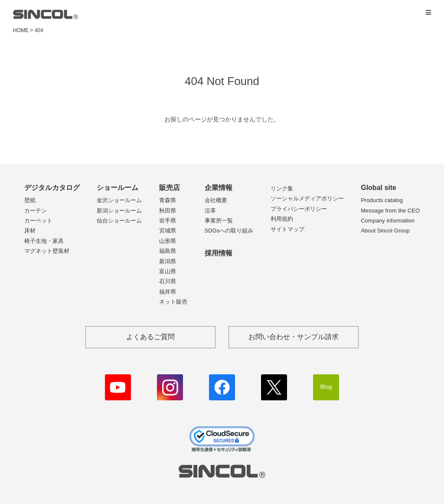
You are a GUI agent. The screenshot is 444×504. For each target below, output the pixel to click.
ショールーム (118, 188)
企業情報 (219, 188)
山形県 (168, 241)
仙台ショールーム (119, 221)
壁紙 (30, 200)
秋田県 (168, 211)
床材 (30, 231)
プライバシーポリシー (299, 209)
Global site (379, 188)
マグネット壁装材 (47, 251)
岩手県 (168, 221)
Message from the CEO (390, 211)
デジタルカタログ (52, 188)
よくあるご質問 (150, 337)
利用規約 (282, 219)
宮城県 (168, 231)
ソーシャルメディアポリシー (307, 198)
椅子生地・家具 (44, 241)
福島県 (168, 251)
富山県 (168, 271)
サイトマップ (287, 229)
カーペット (38, 221)
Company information (388, 221)
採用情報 (219, 253)
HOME (21, 30)
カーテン (36, 211)
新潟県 (168, 261)
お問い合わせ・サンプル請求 (294, 337)
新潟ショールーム (119, 211)
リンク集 (282, 188)
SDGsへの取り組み (229, 231)
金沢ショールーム (119, 200)
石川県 (168, 281)
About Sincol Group (385, 231)
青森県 (168, 200)
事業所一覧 (219, 221)
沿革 (210, 211)
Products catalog (382, 200)
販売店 (170, 188)
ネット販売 (173, 302)
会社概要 (216, 200)
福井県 (168, 292)
